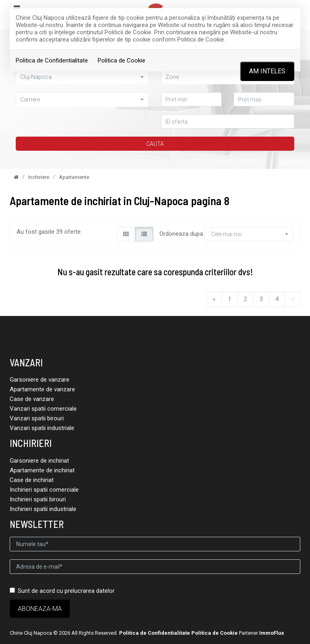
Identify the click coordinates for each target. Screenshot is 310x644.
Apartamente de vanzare (42, 389)
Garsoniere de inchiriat (39, 461)
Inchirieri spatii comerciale (44, 490)
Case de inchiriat (32, 480)
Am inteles (267, 71)
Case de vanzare (32, 399)
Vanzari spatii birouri (37, 418)
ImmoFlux (272, 633)
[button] (82, 99)
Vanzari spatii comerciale (43, 409)
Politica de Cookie (121, 60)
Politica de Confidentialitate (52, 60)
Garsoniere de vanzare (40, 380)
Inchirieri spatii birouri (38, 499)
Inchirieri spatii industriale (43, 509)
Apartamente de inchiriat (42, 470)
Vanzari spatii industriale (42, 428)
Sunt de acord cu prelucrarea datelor (62, 591)
